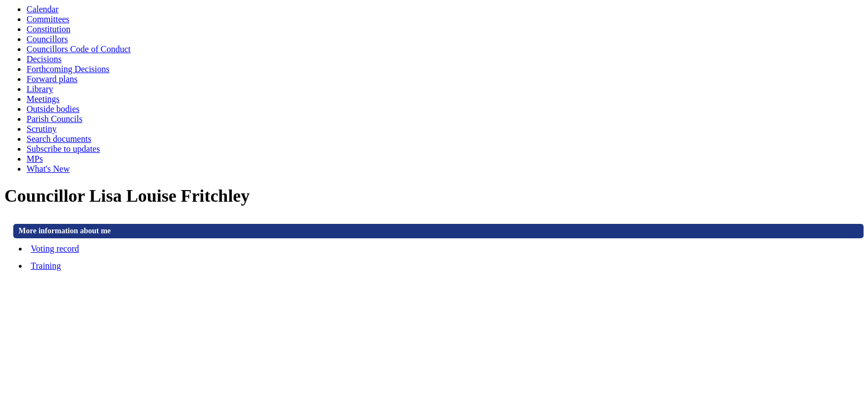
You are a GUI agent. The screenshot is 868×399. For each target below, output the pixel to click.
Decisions (44, 59)
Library (40, 89)
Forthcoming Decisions (68, 69)
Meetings (43, 99)
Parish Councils (55, 119)
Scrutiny (42, 129)
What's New (48, 169)
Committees (48, 19)
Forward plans (52, 79)
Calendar (43, 9)
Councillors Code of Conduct (79, 49)
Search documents (59, 139)
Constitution (48, 29)
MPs (35, 159)
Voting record (55, 249)
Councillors (47, 39)
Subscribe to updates (63, 149)
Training (46, 266)
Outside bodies (53, 109)
